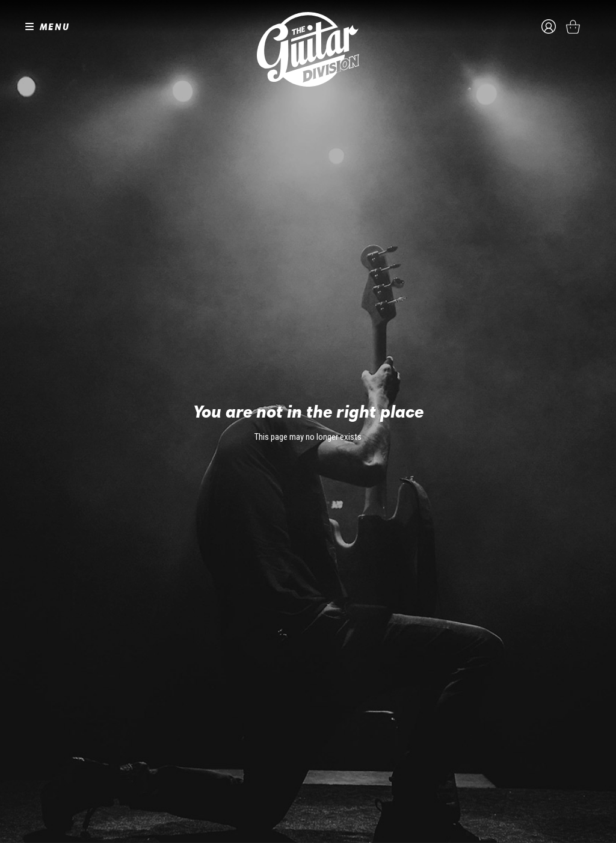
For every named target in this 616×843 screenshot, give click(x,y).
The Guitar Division (308, 49)
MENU (55, 26)
